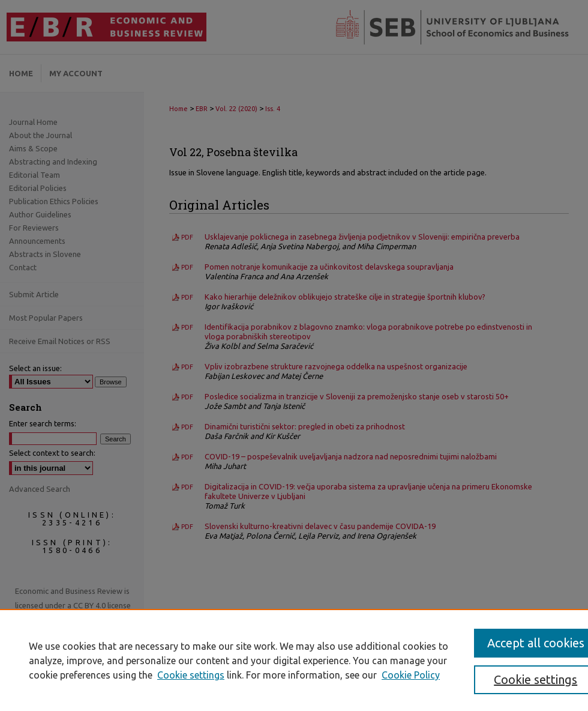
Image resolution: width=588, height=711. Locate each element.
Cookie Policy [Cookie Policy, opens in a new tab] (411, 675)
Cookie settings (191, 675)
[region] (294, 660)
